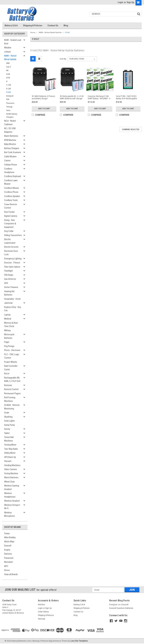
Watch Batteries (11, 477)
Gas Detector (10, 279)
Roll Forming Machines (10, 399)
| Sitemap (35, 641)
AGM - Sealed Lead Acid (13, 42)
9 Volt (8, 92)
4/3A (8, 78)
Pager (7, 342)
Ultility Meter (10, 453)
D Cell (8, 89)
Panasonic (10, 103)
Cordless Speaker (12, 196)
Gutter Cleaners (11, 287)
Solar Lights (9, 421)
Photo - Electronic (12, 350)
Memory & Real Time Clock (11, 325)
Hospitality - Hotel (12, 299)
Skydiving (8, 417)
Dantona (8, 554)
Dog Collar (9, 231)
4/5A (8, 74)
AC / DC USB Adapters (10, 130)
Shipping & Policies (33, 25)
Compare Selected (131, 129)
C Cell (9, 85)
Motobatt (8, 562)
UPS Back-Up (10, 457)
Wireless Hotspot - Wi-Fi (13, 507)
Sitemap (41, 619)
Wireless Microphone (9, 514)
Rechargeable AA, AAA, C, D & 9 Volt (12, 379)
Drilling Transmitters (13, 235)
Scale (7, 413)
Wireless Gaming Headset (12, 487)
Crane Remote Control (11, 206)
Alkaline (8, 48)
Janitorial (8, 303)
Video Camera (10, 469)
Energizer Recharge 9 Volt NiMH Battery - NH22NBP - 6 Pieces (99, 97)
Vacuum (8, 461)
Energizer (10, 96)
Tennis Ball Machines (9, 439)
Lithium (7, 52)
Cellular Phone (11, 165)
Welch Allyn (9, 542)
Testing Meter (10, 445)
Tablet (7, 433)
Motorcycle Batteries (9, 336)
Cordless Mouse (11, 188)
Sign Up (130, 2)
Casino (7, 160)
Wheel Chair (9, 482)
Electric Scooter (11, 247)
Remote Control (11, 389)
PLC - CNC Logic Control (12, 356)
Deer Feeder (9, 212)
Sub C (9, 67)
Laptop (7, 315)
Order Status (43, 612)
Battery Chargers (12, 148)
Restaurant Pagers (12, 393)
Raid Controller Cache (11, 368)
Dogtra (7, 550)
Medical (8, 319)
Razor (7, 374)
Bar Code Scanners (13, 152)
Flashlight (8, 271)
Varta (8, 110)
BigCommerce (55, 641)
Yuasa (7, 533)
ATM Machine (10, 140)
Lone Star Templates (79, 641)
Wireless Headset (12, 501)
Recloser (8, 385)
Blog (66, 25)
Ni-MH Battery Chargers (12, 115)
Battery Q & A (11, 25)
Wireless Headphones (10, 495)
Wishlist (41, 605)
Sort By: (63, 59)
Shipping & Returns (46, 615)
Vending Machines (12, 465)
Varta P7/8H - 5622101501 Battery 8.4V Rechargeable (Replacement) (126, 97)
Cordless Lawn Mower (11, 182)
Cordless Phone (11, 192)
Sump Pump (9, 425)
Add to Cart (44, 109)
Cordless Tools (11, 200)
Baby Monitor (10, 144)
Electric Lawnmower (10, 241)
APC (6, 566)
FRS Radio (9, 275)
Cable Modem (10, 156)
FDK (8, 99)
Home (33, 33)
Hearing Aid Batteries (9, 293)
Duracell (8, 546)
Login (120, 2)
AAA (8, 63)
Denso (7, 570)
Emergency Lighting (13, 259)
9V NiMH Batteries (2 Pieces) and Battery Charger (43, 97)
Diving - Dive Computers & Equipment (10, 224)
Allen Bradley (10, 537)
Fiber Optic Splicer (12, 267)
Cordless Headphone (9, 170)
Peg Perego (9, 346)
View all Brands (11, 574)
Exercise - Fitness (12, 263)
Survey (7, 429)
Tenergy (9, 107)
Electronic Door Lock (11, 253)
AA (7, 70)
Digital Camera (11, 216)
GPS (6, 283)
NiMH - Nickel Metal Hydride (10, 58)
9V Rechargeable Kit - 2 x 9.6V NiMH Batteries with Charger (72, 97)
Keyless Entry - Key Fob (13, 309)
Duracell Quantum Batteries (121, 608)
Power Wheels (11, 362)
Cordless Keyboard (13, 176)
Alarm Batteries (11, 136)
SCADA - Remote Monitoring (12, 407)
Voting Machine (11, 473)
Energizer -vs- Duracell (119, 605)
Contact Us (53, 25)
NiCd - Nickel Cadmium (10, 123)
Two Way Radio (11, 449)
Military (7, 330)
